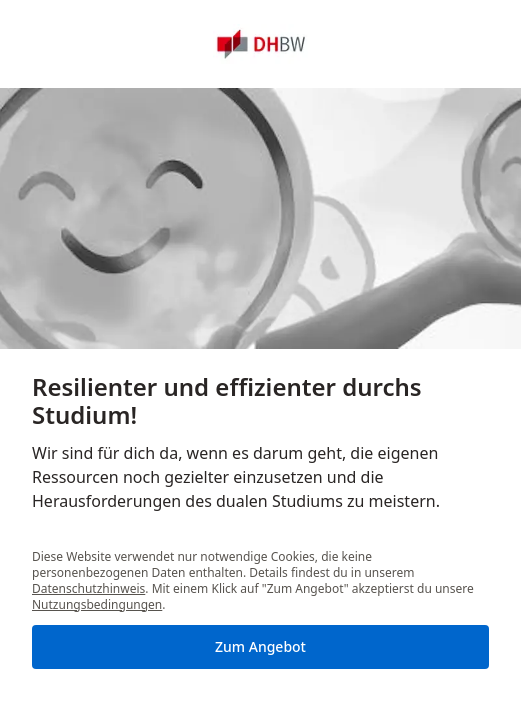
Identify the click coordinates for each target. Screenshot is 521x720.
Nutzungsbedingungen (97, 604)
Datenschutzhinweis (88, 588)
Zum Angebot (260, 646)
